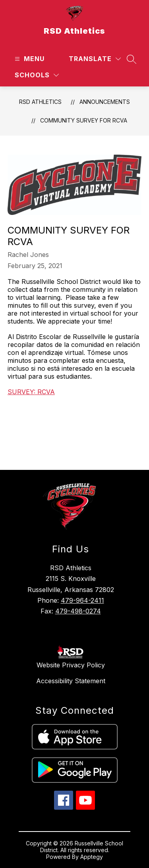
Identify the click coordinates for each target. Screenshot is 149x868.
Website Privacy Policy (71, 665)
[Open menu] (29, 59)
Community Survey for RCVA (84, 120)
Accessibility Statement (71, 681)
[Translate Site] (95, 59)
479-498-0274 (78, 611)
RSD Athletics (40, 102)
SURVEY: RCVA (31, 392)
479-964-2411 (82, 600)
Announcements (105, 102)
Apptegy (92, 857)
